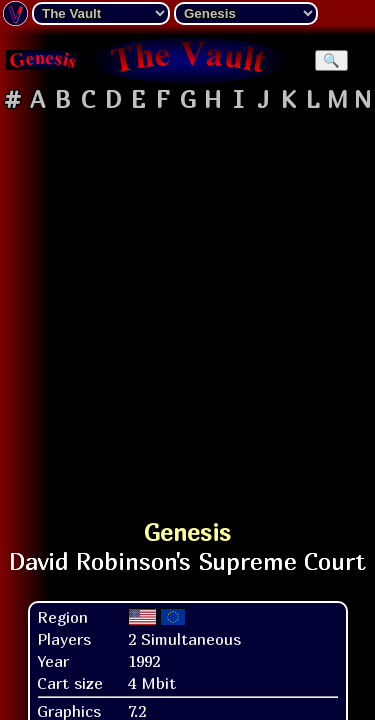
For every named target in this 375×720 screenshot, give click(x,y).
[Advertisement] (187, 306)
